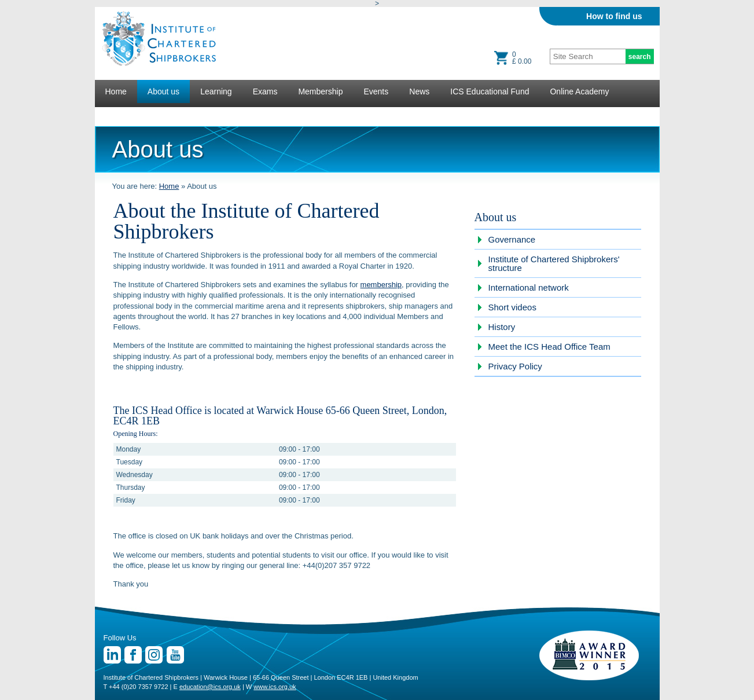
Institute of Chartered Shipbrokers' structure (554, 263)
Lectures (121, 115)
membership (381, 285)
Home (116, 91)
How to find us (614, 16)
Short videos (512, 307)
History (502, 327)
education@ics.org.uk (210, 687)
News (419, 91)
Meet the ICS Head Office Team (549, 347)
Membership (320, 91)
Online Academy (579, 91)
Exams (265, 91)
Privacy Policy (515, 366)
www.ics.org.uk (275, 687)
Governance (512, 239)
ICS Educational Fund (490, 91)
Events (376, 91)
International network (529, 287)
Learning (216, 91)
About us (163, 91)
